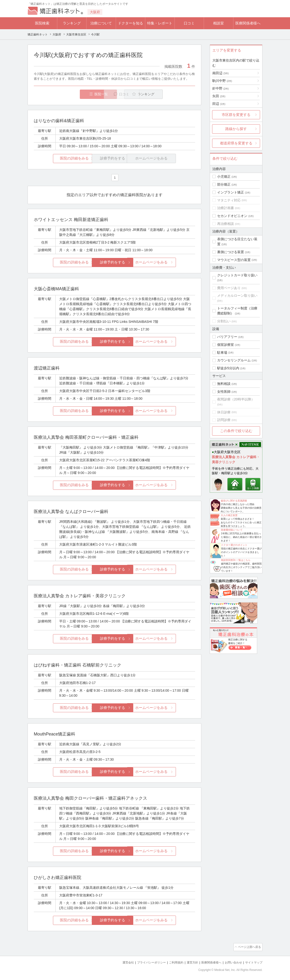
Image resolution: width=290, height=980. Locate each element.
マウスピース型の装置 (234, 260)
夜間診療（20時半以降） (236, 399)
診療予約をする (114, 262)
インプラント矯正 (231, 192)
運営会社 (119, 961)
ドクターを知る (130, 23)
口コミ (189, 23)
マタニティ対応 (229, 200)
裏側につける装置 (231, 252)
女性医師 (224, 392)
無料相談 (224, 384)
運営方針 (187, 961)
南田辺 (220, 73)
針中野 (220, 88)
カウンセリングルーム (234, 360)
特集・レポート (160, 23)
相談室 (218, 23)
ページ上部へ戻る (249, 946)
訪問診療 (224, 420)
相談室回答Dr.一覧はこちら (236, 560)
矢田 (219, 96)
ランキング (72, 23)
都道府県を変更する (236, 143)
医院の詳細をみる (61, 159)
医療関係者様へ (248, 23)
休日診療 (224, 412)
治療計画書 (226, 208)
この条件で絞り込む (236, 431)
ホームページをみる (168, 262)
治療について (101, 23)
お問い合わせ (231, 961)
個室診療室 (226, 345)
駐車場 (222, 353)
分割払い (224, 321)
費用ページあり (229, 288)
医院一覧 (67, 94)
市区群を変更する (236, 115)
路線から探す (236, 129)
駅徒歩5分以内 (228, 368)
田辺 (219, 104)
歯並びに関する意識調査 (234, 501)
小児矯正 (224, 177)
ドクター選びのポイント (234, 545)
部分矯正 (224, 184)
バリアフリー (227, 337)
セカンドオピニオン (232, 216)
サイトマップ (253, 961)
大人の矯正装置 (229, 515)
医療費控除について (232, 530)
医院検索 (42, 23)
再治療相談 (226, 224)
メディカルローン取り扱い (237, 296)
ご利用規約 (170, 961)
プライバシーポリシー (144, 961)
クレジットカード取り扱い (237, 275)
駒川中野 (222, 81)
